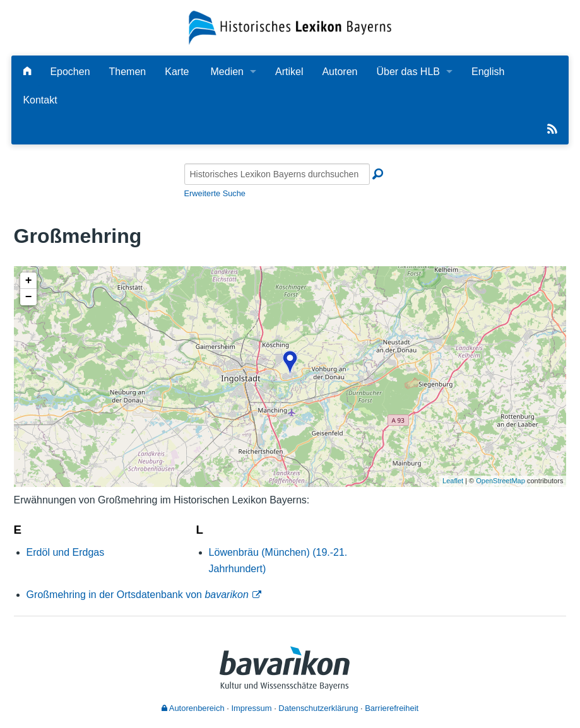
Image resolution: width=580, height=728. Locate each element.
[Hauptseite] (27, 72)
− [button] (29, 297)
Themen (128, 72)
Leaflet (453, 481)
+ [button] (29, 281)
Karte (177, 72)
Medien (227, 72)
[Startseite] (290, 27)
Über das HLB (408, 72)
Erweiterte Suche (215, 193)
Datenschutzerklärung (318, 708)
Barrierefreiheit (392, 708)
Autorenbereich (193, 708)
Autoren (340, 72)
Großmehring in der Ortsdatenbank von (138, 595)
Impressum (251, 708)
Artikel (289, 72)
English (488, 72)
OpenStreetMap (500, 481)
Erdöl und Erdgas (66, 552)
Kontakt (40, 100)
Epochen (70, 72)
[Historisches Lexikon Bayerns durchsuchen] (277, 174)
